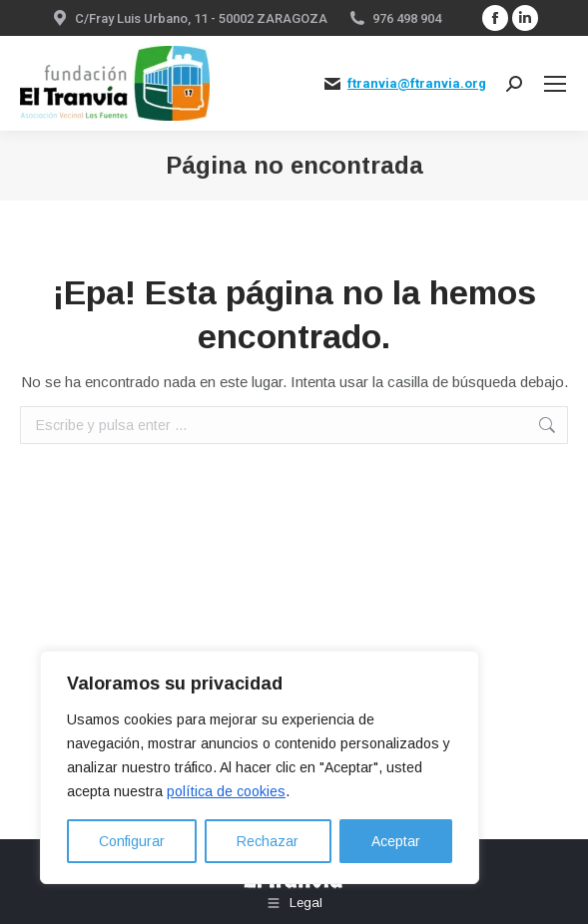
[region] (260, 767)
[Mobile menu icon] (555, 84)
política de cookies (226, 791)
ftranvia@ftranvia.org (417, 83)
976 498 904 (407, 18)
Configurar (132, 841)
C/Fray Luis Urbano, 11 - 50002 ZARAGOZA (201, 18)
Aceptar (396, 841)
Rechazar (268, 841)
